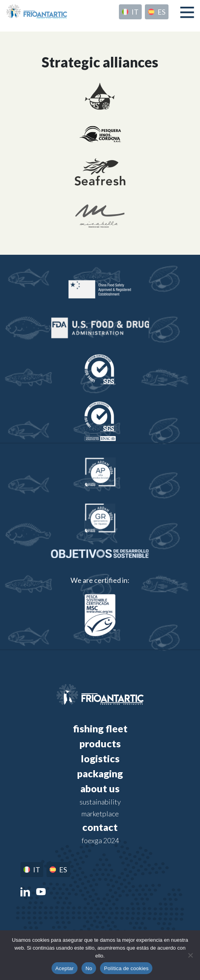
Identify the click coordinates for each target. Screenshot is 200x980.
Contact (100, 827)
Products (100, 743)
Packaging (100, 773)
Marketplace (100, 814)
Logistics (100, 758)
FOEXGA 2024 (100, 840)
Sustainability (100, 802)
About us (100, 788)
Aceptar (65, 968)
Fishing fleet (100, 728)
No (89, 968)
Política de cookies (126, 968)
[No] (190, 955)
